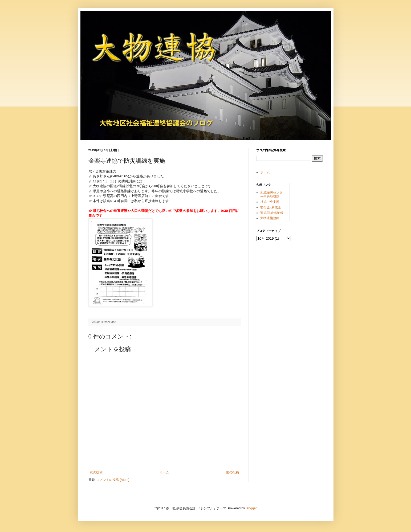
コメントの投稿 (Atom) (113, 480)
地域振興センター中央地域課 (271, 194)
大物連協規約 (270, 218)
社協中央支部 (270, 202)
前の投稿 (233, 472)
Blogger (251, 508)
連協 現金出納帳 (272, 213)
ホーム (164, 472)
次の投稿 (96, 472)
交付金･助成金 (271, 207)
